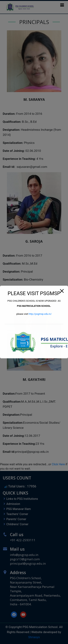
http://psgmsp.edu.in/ (40, 314)
